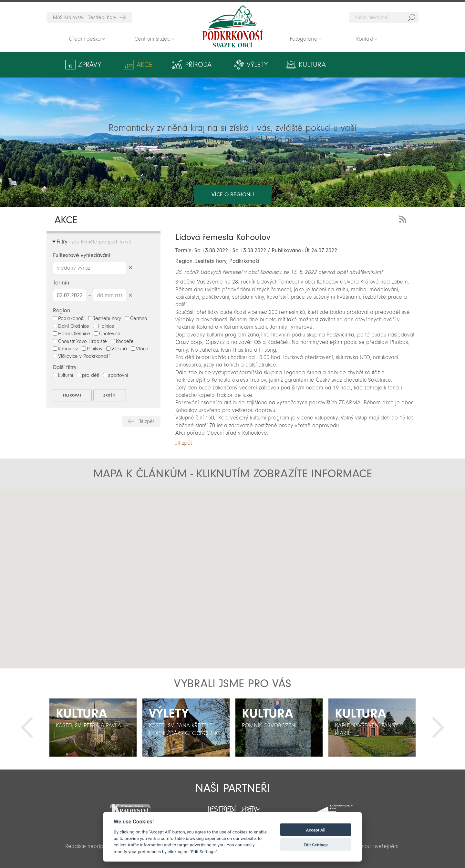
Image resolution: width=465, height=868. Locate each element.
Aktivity (367, 65)
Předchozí (27, 728)
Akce (143, 65)
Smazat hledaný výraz (130, 268)
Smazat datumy (130, 295)
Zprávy (90, 65)
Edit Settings (316, 845)
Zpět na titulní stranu (232, 26)
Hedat (412, 17)
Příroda (195, 65)
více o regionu (233, 169)
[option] (93, 728)
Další (438, 728)
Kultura (306, 65)
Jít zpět (147, 421)
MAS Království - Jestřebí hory (85, 17)
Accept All (316, 830)
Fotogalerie (304, 39)
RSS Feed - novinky (404, 218)
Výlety (253, 65)
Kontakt (365, 39)
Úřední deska (85, 39)
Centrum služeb (152, 39)
